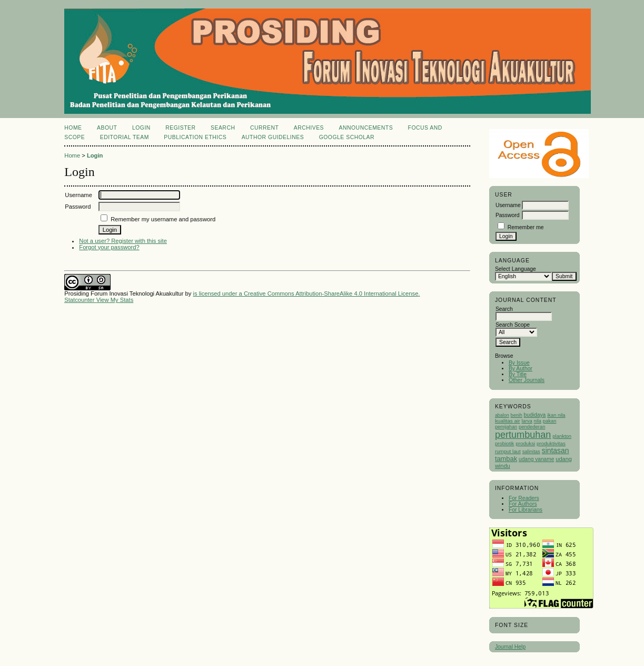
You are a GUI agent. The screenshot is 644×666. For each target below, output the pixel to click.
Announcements (366, 128)
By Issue (519, 363)
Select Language (516, 269)
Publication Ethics (195, 137)
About (107, 128)
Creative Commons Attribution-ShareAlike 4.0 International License (331, 293)
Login (141, 128)
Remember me (526, 227)
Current (264, 128)
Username (508, 205)
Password (508, 215)
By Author (521, 369)
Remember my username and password (163, 219)
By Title (518, 374)
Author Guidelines (273, 137)
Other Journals (527, 380)
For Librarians (526, 510)
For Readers (524, 498)
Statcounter (79, 300)
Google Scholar (347, 137)
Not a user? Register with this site (123, 241)
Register (180, 128)
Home (73, 128)
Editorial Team (125, 137)
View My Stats (115, 300)
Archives (309, 128)
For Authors (523, 504)
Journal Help (510, 647)
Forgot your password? (109, 247)
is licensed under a (219, 293)
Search (223, 128)
